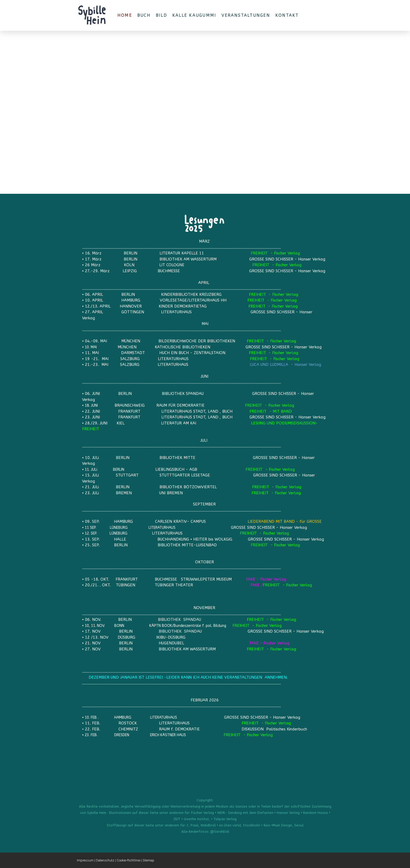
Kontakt (287, 15)
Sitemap (148, 860)
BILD (161, 15)
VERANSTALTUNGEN (246, 15)
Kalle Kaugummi (194, 15)
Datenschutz (105, 860)
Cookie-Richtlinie (128, 860)
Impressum (85, 860)
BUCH (144, 15)
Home (125, 15)
